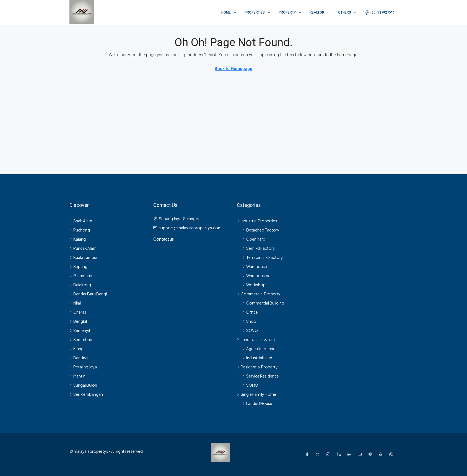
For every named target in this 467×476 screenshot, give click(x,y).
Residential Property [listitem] (257, 367)
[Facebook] (308, 454)
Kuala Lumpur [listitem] (84, 257)
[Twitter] (319, 454)
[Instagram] (329, 454)
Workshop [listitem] (254, 285)
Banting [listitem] (79, 358)
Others (345, 12)
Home (226, 12)
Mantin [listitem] (77, 376)
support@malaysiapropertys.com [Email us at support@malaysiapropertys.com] (190, 228)
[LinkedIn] (340, 454)
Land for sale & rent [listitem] (256, 339)
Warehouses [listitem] (256, 275)
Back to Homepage (233, 69)
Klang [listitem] (76, 348)
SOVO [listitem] (250, 330)
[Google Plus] (350, 454)
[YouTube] (361, 454)
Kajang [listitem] (78, 239)
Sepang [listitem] (78, 266)
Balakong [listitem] (80, 285)
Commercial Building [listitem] (263, 303)
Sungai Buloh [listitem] (83, 385)
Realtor (317, 12)
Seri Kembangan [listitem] (86, 394)
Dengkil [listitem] (78, 321)
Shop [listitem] (249, 321)
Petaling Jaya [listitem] (83, 367)
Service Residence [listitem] (261, 376)
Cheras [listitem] (78, 312)
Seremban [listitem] (81, 339)
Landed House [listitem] (257, 403)
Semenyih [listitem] (80, 330)
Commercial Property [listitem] (259, 294)
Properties (255, 12)
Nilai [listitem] (75, 303)
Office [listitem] (250, 312)
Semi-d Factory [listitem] (259, 248)
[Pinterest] (371, 454)
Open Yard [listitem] (254, 239)
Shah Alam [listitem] (81, 221)
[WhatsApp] (392, 454)
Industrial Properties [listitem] (257, 221)
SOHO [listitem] (250, 385)
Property (287, 12)
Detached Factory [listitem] (261, 230)
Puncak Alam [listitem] (83, 248)
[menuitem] (379, 12)
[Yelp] (382, 454)
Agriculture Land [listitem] (259, 348)
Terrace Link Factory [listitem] (263, 257)
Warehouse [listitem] (255, 266)
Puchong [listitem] (80, 230)
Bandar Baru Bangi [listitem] (88, 294)
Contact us (164, 239)
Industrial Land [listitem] (257, 358)
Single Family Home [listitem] (256, 394)
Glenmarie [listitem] (81, 275)
